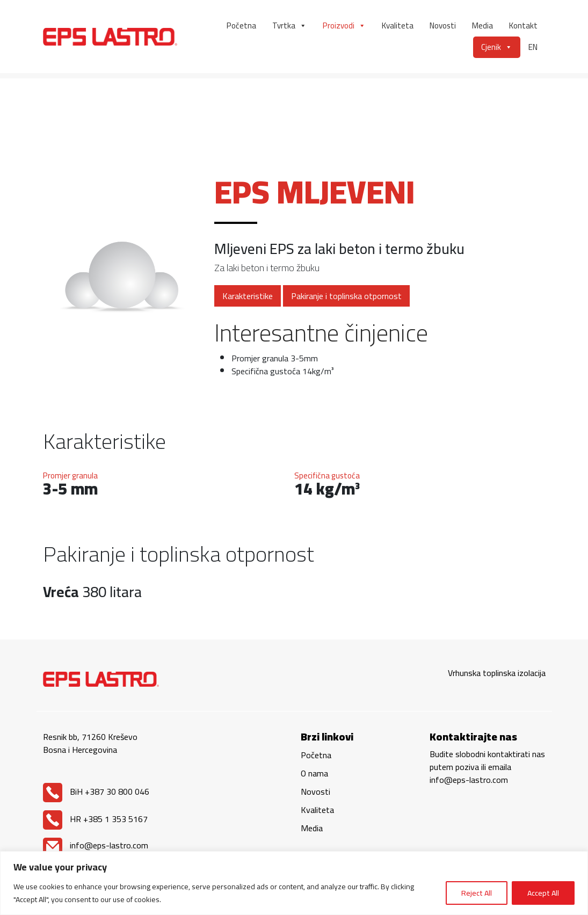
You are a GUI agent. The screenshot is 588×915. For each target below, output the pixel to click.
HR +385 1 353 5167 (95, 819)
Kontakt (523, 26)
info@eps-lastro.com (96, 845)
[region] (294, 883)
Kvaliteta (398, 26)
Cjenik (497, 47)
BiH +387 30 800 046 (96, 791)
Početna (241, 26)
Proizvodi (344, 26)
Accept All (543, 893)
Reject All (477, 893)
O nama (314, 773)
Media (482, 26)
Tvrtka (289, 26)
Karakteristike (248, 296)
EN (533, 47)
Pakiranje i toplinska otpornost (346, 296)
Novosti (443, 26)
